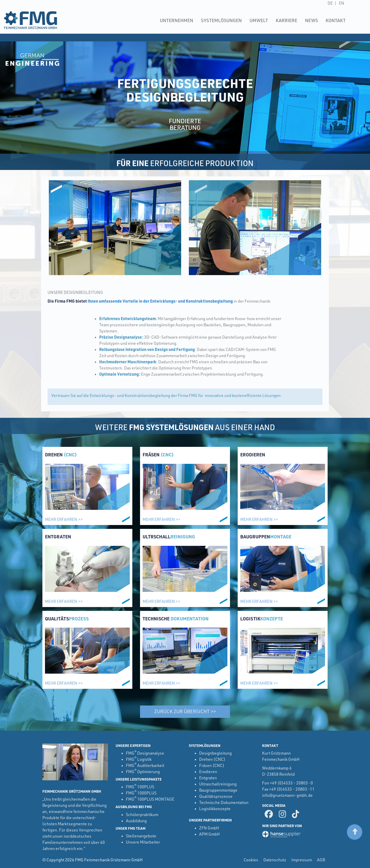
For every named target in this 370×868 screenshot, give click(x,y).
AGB (321, 860)
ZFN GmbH (209, 828)
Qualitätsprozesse (216, 796)
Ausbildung (136, 821)
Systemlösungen (221, 20)
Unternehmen (177, 20)
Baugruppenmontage (218, 790)
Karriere (286, 20)
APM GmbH (209, 834)
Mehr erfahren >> (64, 519)
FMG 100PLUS (140, 787)
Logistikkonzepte (215, 809)
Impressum (302, 860)
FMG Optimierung (143, 772)
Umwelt (259, 20)
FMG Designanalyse (145, 753)
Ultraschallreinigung (218, 784)
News (311, 20)
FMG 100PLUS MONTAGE (150, 799)
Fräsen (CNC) (212, 765)
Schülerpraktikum (142, 815)
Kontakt (336, 20)
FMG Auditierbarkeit (145, 765)
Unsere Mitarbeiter (143, 842)
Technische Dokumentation (224, 802)
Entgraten (208, 778)
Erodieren (208, 772)
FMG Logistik (139, 759)
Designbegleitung (215, 753)
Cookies (251, 860)
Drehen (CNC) (212, 759)
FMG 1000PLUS (141, 793)
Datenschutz (275, 860)
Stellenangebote (141, 836)
